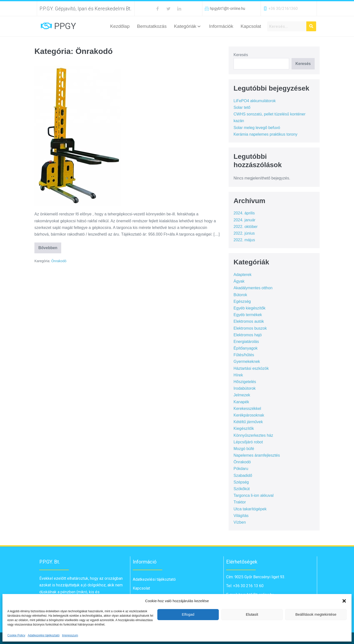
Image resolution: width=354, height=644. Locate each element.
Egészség (242, 301)
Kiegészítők (244, 428)
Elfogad (188, 614)
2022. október (246, 227)
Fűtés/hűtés (244, 355)
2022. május (244, 240)
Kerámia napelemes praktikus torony (265, 134)
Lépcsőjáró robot (248, 442)
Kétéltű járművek (248, 422)
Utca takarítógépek (250, 509)
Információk (221, 26)
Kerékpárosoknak (249, 415)
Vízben (240, 522)
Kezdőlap (120, 26)
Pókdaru (241, 469)
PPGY (65, 26)
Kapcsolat (251, 26)
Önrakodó (59, 261)
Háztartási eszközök (251, 368)
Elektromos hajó (248, 335)
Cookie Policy (16, 635)
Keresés (241, 55)
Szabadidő (243, 475)
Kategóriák (188, 26)
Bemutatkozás (152, 26)
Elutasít (252, 614)
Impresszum (70, 635)
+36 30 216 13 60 (248, 586)
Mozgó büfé (244, 449)
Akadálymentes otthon (253, 288)
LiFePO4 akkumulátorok (255, 101)
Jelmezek (242, 395)
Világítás (241, 516)
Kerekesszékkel (247, 409)
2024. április (244, 213)
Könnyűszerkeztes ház (253, 435)
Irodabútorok (245, 388)
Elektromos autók (249, 321)
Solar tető (242, 107)
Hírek (238, 375)
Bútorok (240, 295)
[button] (344, 601)
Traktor (240, 502)
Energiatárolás (246, 342)
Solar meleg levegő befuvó (257, 128)
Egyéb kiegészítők (250, 308)
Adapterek (243, 275)
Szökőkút (242, 489)
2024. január (244, 220)
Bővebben (50, 246)
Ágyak (239, 281)
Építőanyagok (246, 348)
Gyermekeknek (247, 362)
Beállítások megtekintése (316, 614)
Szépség (241, 482)
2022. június (244, 233)
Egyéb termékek (248, 315)
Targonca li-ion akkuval (254, 495)
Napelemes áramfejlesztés (257, 455)
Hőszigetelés (245, 382)
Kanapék (241, 402)
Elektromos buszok (250, 328)
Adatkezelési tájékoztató (44, 635)
